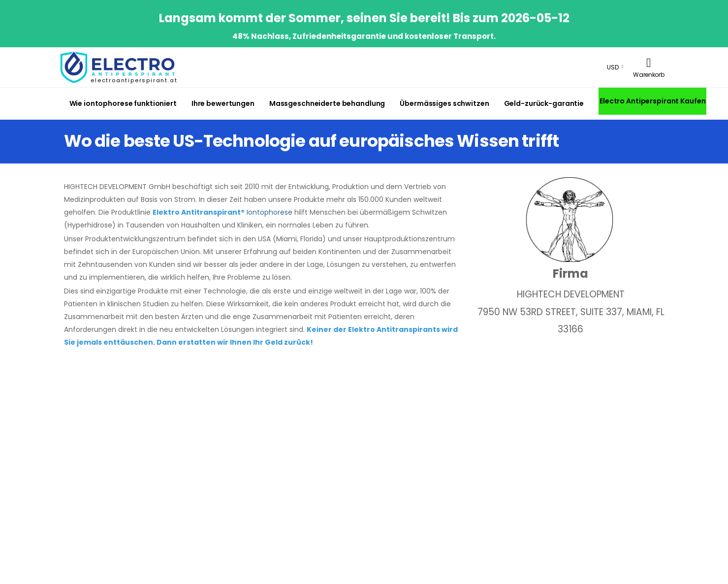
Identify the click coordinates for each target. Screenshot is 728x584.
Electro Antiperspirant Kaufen (652, 101)
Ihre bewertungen (223, 103)
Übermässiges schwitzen (444, 103)
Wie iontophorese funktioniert (123, 103)
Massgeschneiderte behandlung (327, 103)
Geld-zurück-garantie (544, 103)
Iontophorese (269, 212)
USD (613, 67)
